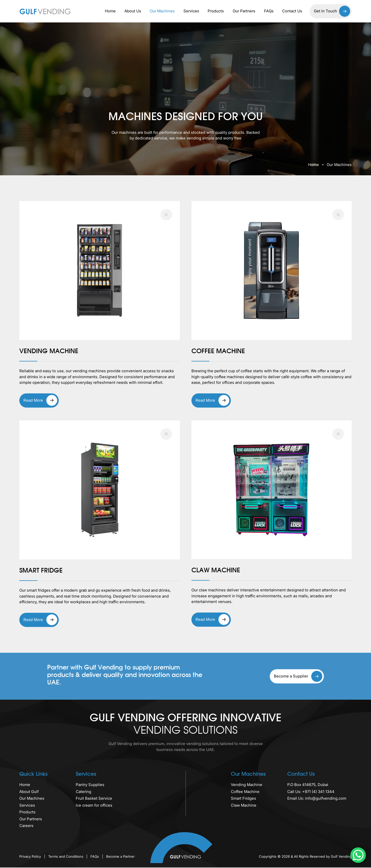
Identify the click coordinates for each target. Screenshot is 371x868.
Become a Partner (120, 857)
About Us (133, 11)
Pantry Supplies (90, 785)
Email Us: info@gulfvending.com (317, 799)
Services (191, 11)
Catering (83, 792)
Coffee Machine (245, 792)
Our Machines (162, 11)
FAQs (269, 11)
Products (216, 11)
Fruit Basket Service (94, 799)
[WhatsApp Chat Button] (358, 855)
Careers (26, 826)
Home (110, 11)
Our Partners (244, 11)
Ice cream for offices (94, 806)
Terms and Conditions (66, 857)
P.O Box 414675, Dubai (308, 785)
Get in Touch (332, 11)
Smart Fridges (243, 799)
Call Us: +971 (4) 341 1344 (311, 792)
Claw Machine (244, 806)
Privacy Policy (31, 857)
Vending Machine (247, 785)
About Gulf (29, 792)
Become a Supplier (298, 677)
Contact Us (292, 11)
